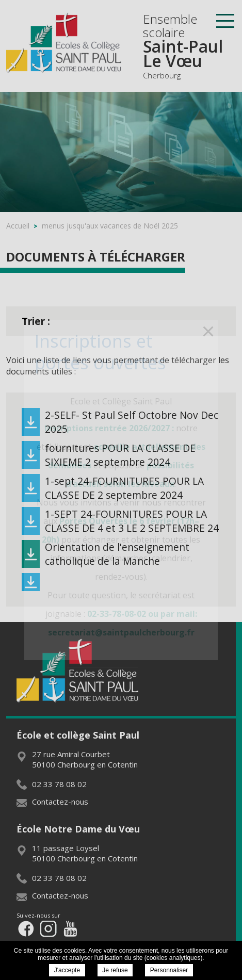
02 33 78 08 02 (52, 784)
